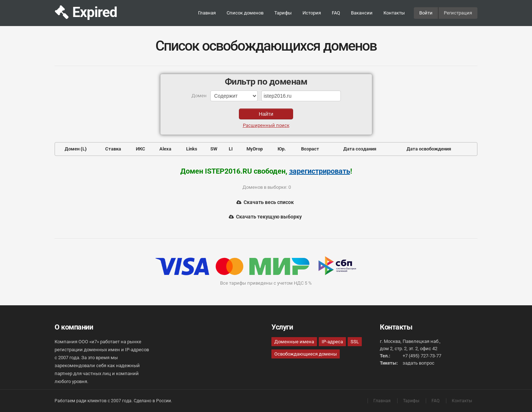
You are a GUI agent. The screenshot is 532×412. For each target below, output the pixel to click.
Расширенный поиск (266, 125)
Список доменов (245, 13)
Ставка (113, 149)
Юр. (282, 149)
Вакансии (362, 13)
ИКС (141, 149)
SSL (355, 342)
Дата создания (360, 149)
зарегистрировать (320, 171)
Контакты (394, 13)
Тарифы (283, 13)
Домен (72, 149)
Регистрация (458, 13)
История (312, 13)
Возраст (310, 149)
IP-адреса (332, 342)
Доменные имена (294, 342)
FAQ (336, 13)
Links (192, 149)
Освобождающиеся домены (306, 354)
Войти (426, 13)
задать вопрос (419, 363)
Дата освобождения (429, 149)
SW (214, 149)
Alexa (165, 149)
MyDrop (255, 149)
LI (231, 149)
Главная (207, 13)
